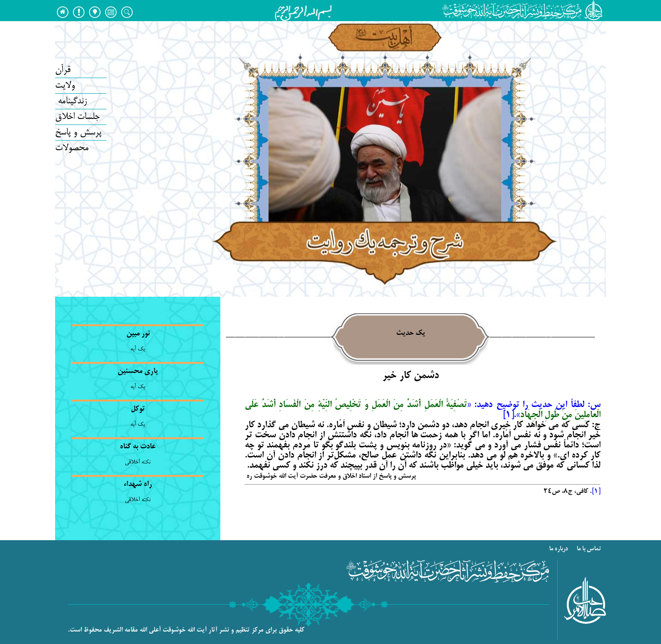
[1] (596, 491)
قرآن (63, 70)
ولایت (65, 86)
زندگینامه (71, 101)
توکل (138, 409)
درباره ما (559, 549)
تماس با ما (589, 549)
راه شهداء (138, 485)
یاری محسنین (138, 372)
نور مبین (138, 334)
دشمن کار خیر (411, 376)
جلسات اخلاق (77, 117)
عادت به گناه (138, 447)
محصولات (72, 148)
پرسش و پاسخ (78, 133)
